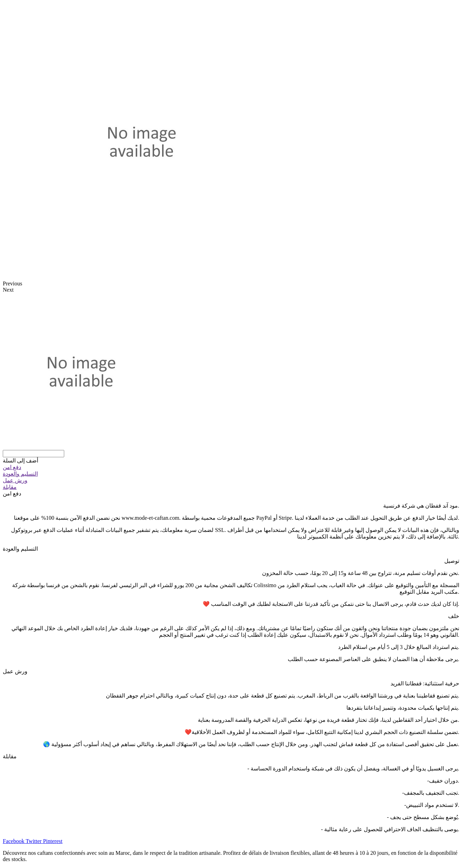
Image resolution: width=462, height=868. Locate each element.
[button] (20, 461)
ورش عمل (15, 480)
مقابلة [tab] (10, 756)
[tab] (231, 467)
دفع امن (12, 467)
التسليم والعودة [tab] (20, 549)
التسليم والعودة (20, 474)
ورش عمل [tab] (15, 671)
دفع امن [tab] (12, 494)
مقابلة (10, 487)
